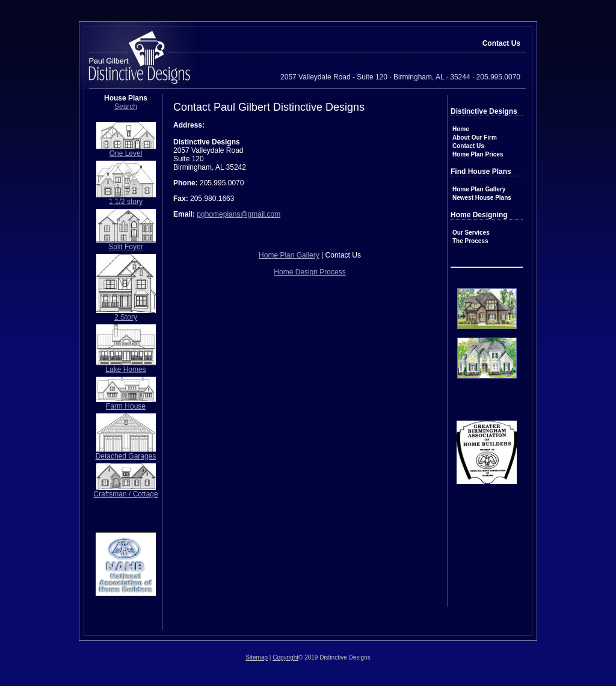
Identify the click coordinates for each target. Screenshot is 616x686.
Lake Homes (125, 369)
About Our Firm (475, 138)
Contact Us (468, 146)
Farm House (126, 406)
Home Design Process (310, 272)
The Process (470, 241)
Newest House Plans (482, 198)
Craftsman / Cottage (125, 494)
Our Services (471, 233)
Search (126, 107)
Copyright (285, 657)
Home (461, 129)
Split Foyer (125, 247)
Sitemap (257, 657)
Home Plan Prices (478, 154)
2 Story (126, 317)
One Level (126, 153)
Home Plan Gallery (479, 189)
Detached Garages (126, 456)
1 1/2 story (126, 202)
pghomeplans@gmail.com (239, 214)
